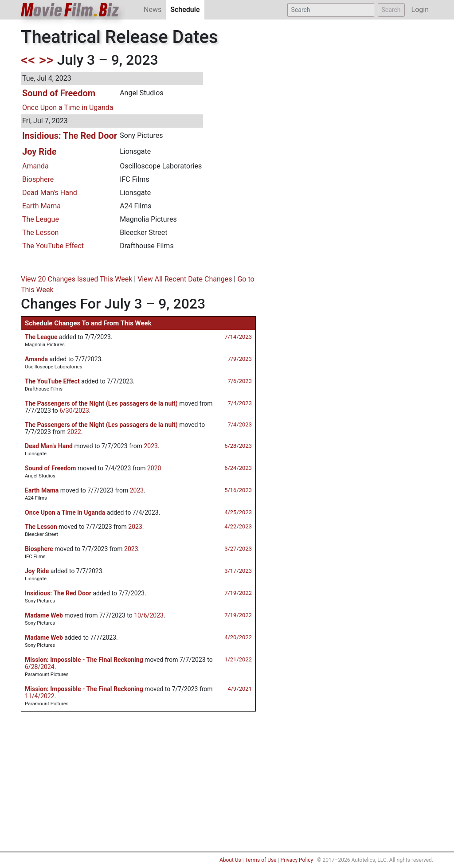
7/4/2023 (240, 403)
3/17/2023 (238, 571)
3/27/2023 (238, 549)
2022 (74, 432)
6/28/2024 (40, 667)
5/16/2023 (238, 490)
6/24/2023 (238, 468)
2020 (154, 468)
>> (46, 60)
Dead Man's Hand (50, 193)
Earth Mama (41, 206)
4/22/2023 (238, 526)
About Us (230, 860)
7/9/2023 (240, 359)
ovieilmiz (70, 10)
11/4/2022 (40, 696)
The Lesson (40, 233)
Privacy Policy (297, 860)
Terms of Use (260, 860)
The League (41, 219)
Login (420, 10)
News (153, 10)
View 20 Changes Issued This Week (76, 279)
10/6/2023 (149, 615)
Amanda (35, 166)
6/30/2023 (74, 411)
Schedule (187, 9)
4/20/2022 (238, 637)
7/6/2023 (240, 381)
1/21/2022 (238, 659)
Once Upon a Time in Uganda (68, 108)
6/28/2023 (238, 446)
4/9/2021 (240, 689)
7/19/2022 (238, 593)
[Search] (331, 10)
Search (391, 10)
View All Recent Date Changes (185, 279)
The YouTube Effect (53, 246)
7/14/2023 (238, 337)
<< (28, 60)
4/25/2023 (238, 512)
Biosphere (38, 179)
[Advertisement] (227, 785)
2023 (151, 446)
